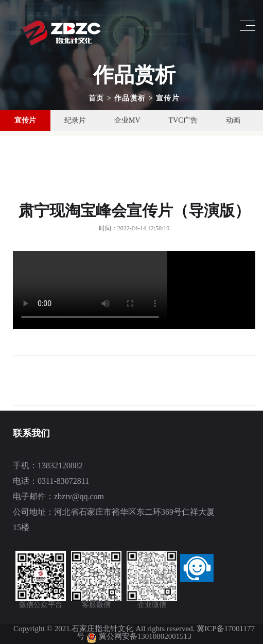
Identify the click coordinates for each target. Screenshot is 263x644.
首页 (97, 98)
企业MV (127, 120)
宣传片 (168, 98)
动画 (233, 120)
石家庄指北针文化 (103, 629)
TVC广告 (183, 120)
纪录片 (75, 120)
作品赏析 (130, 98)
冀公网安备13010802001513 (145, 636)
